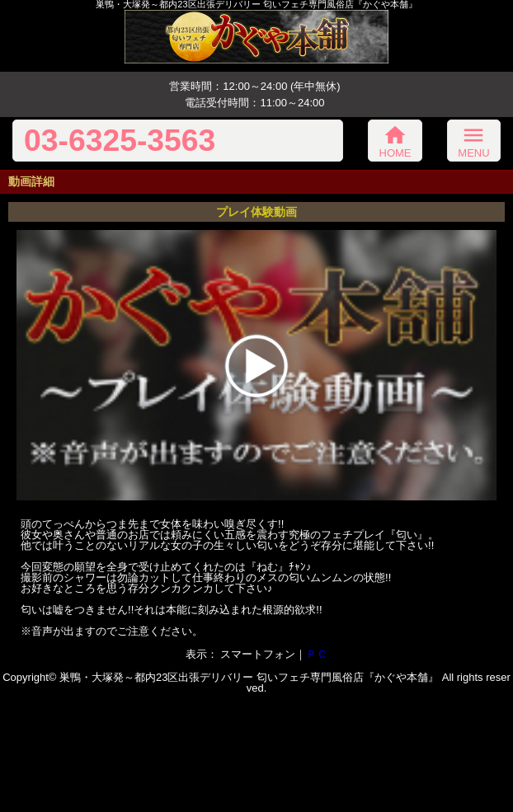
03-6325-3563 (120, 141)
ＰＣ (317, 654)
